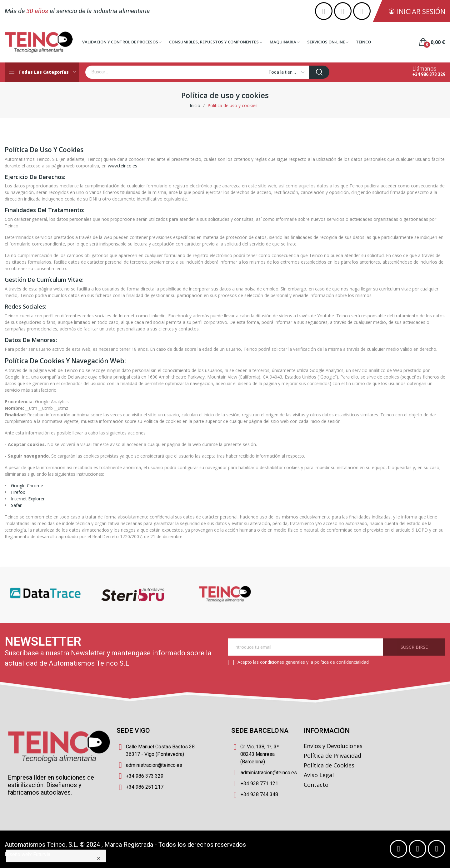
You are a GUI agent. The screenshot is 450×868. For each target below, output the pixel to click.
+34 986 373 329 (429, 74)
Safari (17, 505)
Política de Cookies (329, 765)
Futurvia (42, 854)
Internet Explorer (28, 499)
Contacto (316, 785)
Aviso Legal (319, 775)
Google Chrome (27, 486)
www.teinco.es (122, 166)
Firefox (18, 492)
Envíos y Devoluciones (333, 746)
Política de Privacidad (332, 756)
